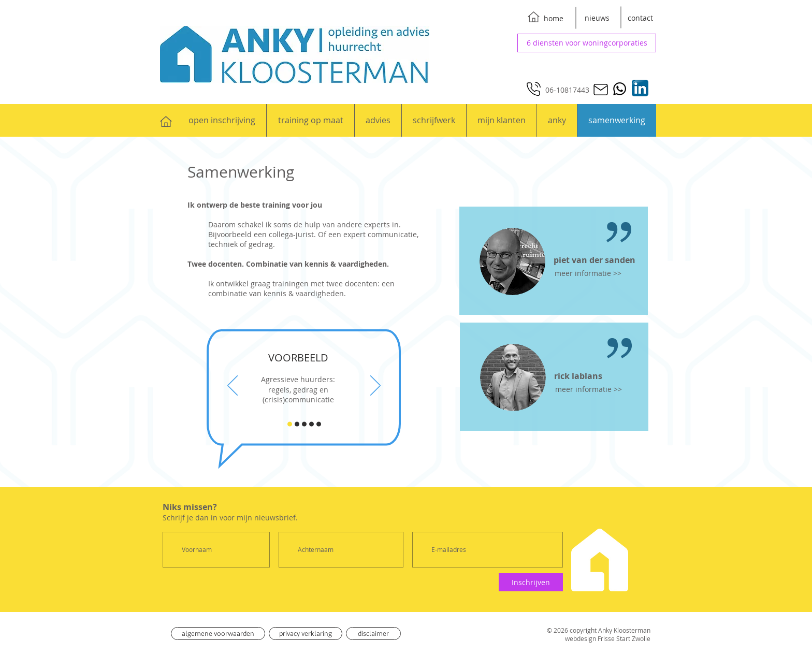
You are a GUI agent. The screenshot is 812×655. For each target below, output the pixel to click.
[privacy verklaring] (306, 634)
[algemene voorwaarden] (218, 634)
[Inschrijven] (531, 582)
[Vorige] (233, 386)
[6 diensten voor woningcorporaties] (587, 43)
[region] (554, 261)
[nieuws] (597, 18)
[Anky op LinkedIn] (640, 88)
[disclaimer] (373, 634)
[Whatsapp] (620, 89)
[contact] (640, 18)
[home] (554, 18)
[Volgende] (375, 386)
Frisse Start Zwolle (624, 638)
